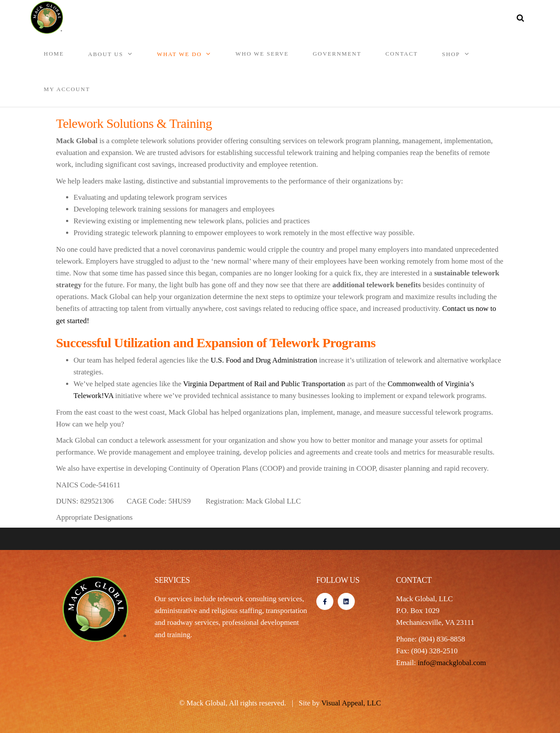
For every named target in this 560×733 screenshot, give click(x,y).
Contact (402, 54)
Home (54, 54)
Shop (451, 54)
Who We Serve (262, 54)
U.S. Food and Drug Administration (264, 360)
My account (67, 89)
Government (337, 54)
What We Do (180, 54)
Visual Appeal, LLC (351, 703)
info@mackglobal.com (452, 663)
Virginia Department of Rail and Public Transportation (264, 384)
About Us (105, 54)
